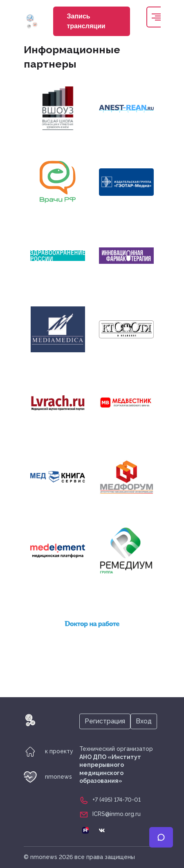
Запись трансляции (86, 21)
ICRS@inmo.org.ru (117, 814)
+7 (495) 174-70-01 (117, 800)
